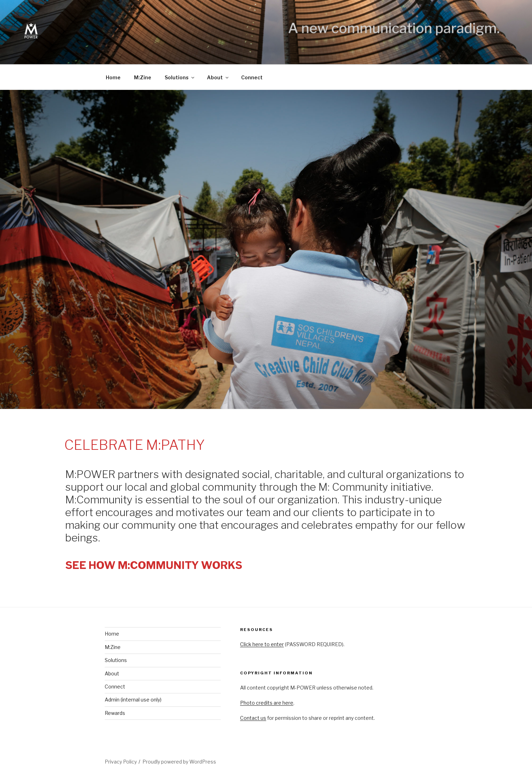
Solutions (180, 77)
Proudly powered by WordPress (179, 762)
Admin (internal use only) (133, 700)
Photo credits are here (267, 703)
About (218, 77)
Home (113, 77)
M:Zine (143, 77)
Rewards (115, 713)
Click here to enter (262, 644)
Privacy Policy (121, 762)
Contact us (253, 718)
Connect (252, 77)
